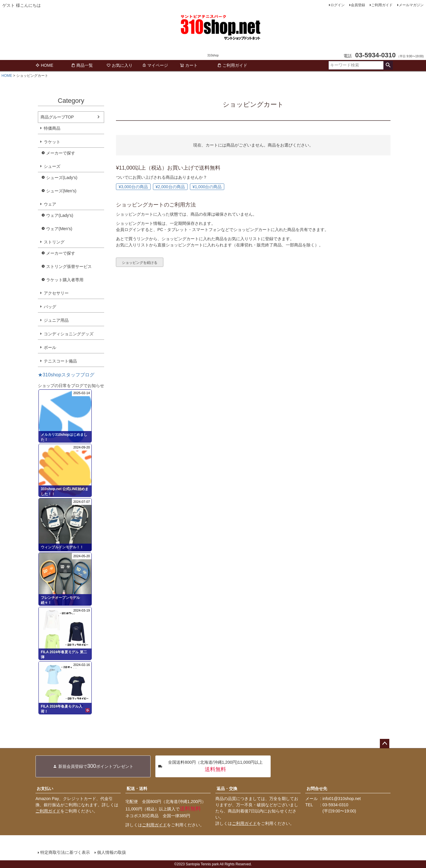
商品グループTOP (57, 117)
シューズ (52, 166)
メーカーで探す (61, 153)
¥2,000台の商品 (170, 187)
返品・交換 (227, 789)
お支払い (45, 789)
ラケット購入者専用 (65, 280)
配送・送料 (137, 789)
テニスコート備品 (60, 361)
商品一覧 (82, 65)
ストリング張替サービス (69, 266)
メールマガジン (411, 5)
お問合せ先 (317, 789)
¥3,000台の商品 (133, 187)
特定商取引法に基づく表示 (65, 852)
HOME (44, 65)
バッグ (50, 307)
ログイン (338, 5)
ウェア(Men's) (59, 229)
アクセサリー (56, 293)
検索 (388, 65)
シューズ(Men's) (61, 191)
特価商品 (52, 128)
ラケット (52, 142)
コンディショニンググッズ (69, 334)
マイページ (155, 65)
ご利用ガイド (382, 5)
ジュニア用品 (56, 320)
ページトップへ (385, 744)
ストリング (54, 242)
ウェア (50, 204)
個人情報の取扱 (112, 852)
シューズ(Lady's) (62, 178)
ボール (50, 347)
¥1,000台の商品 (207, 187)
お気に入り (120, 65)
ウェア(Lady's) (60, 215)
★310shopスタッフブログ (66, 375)
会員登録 (358, 5)
